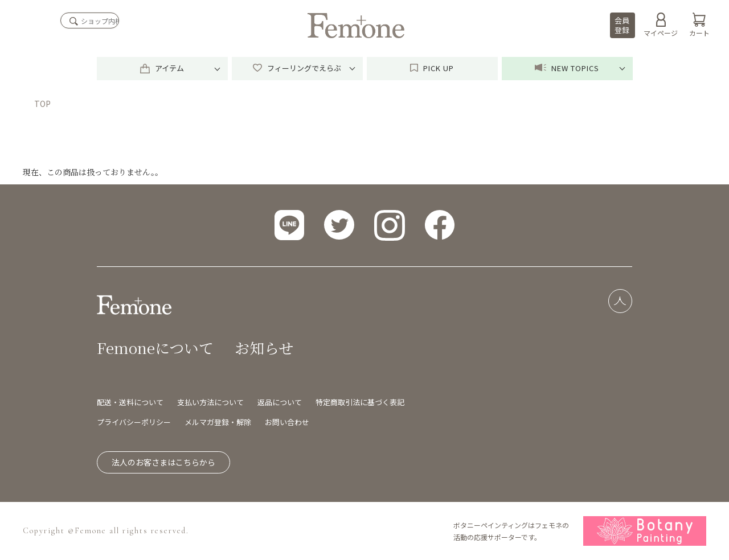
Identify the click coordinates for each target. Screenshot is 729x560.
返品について (280, 402)
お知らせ (264, 347)
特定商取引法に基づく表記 (360, 402)
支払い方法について (210, 402)
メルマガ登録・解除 (218, 422)
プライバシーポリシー (134, 422)
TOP (42, 104)
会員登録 (622, 25)
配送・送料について (130, 402)
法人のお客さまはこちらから (163, 462)
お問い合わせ (287, 422)
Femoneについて (155, 347)
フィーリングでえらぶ (297, 68)
